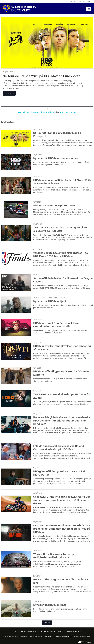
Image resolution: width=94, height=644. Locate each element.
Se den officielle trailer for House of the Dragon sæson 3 (63, 280)
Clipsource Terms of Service (40, 636)
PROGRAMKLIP (50, 631)
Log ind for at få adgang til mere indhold (37, 112)
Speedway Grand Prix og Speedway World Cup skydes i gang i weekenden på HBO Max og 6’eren (62, 500)
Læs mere (9, 93)
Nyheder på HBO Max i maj (50, 605)
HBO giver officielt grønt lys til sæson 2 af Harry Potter (59, 473)
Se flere (47, 623)
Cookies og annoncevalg (62, 636)
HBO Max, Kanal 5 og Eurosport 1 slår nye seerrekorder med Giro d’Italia (59, 325)
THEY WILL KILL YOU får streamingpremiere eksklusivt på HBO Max (60, 229)
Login (89, 2)
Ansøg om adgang (77, 2)
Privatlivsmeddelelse (82, 636)
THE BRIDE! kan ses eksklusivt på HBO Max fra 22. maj (62, 396)
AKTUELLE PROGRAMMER (23, 631)
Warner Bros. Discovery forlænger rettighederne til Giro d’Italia (54, 556)
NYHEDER (38, 631)
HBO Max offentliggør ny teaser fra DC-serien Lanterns (62, 373)
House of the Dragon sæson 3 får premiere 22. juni (62, 581)
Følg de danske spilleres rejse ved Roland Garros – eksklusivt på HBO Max (59, 448)
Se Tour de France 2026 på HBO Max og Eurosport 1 (42, 76)
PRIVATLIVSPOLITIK (74, 631)
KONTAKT (61, 631)
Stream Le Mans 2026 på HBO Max (54, 206)
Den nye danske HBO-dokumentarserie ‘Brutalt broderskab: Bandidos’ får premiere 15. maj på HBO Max (62, 529)
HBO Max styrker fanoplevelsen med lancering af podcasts (62, 348)
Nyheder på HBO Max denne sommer (56, 158)
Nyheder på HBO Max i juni (50, 301)
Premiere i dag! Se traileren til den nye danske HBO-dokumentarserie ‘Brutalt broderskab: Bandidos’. (62, 421)
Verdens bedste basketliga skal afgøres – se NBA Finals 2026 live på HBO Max (61, 255)
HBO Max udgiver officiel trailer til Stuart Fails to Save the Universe (62, 182)
